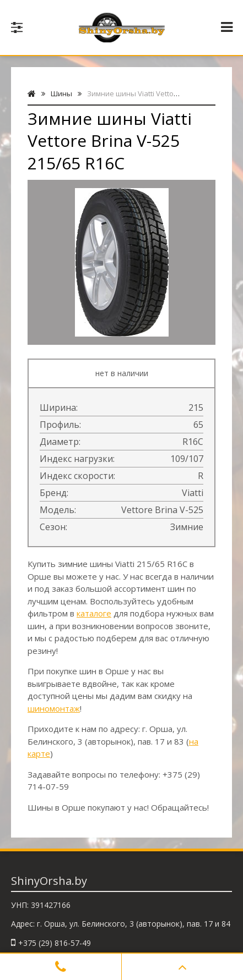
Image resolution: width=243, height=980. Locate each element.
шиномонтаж (54, 708)
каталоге (94, 613)
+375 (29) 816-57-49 (55, 943)
